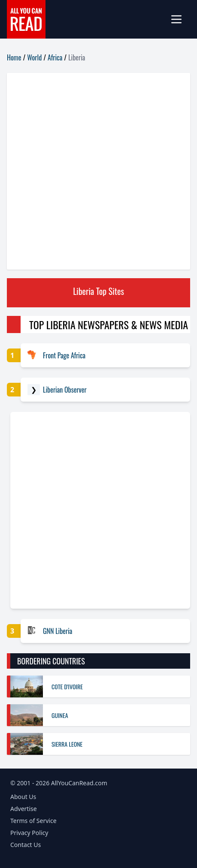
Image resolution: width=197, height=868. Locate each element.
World (34, 57)
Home (14, 57)
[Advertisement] (98, 171)
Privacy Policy (29, 833)
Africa (55, 57)
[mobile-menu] (180, 19)
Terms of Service (33, 821)
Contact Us (26, 845)
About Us (23, 797)
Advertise (24, 809)
